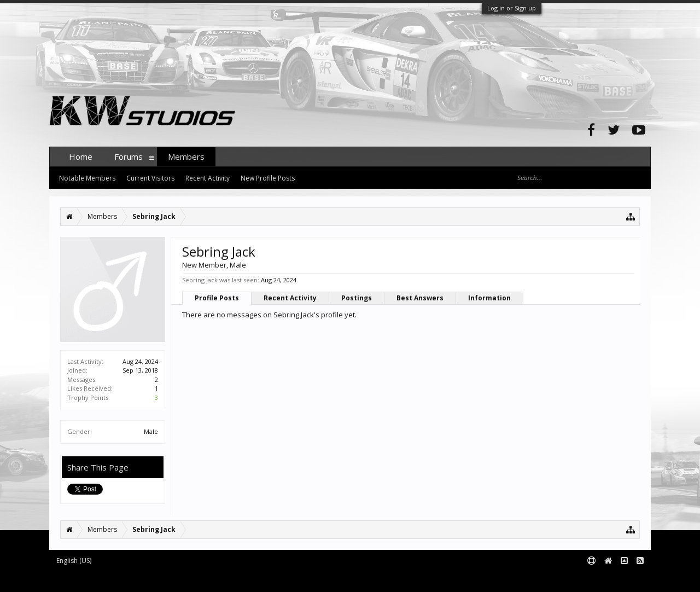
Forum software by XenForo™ (132, 579)
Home (81, 156)
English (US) (74, 561)
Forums (129, 156)
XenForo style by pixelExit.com (264, 579)
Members (186, 156)
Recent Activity (290, 298)
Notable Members (87, 178)
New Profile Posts (268, 178)
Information (489, 298)
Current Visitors (150, 178)
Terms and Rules (623, 579)
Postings (357, 298)
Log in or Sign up (512, 8)
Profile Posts (217, 298)
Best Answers (420, 298)
